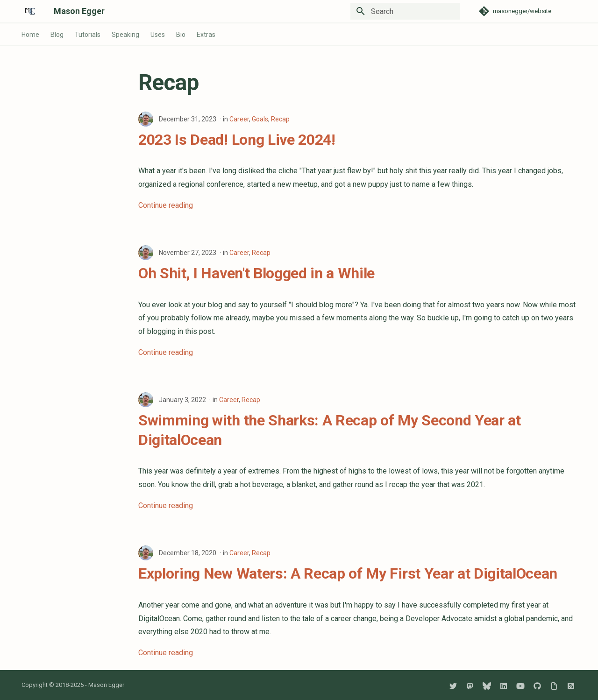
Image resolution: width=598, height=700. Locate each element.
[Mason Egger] (30, 11)
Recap (280, 119)
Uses (158, 35)
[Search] (405, 11)
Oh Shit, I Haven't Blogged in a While (256, 273)
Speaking (125, 35)
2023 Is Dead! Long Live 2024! (237, 140)
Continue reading (166, 205)
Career (239, 119)
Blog (57, 35)
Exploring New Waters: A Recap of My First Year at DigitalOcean (348, 573)
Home (30, 35)
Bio (181, 35)
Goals (260, 119)
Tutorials (88, 35)
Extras (206, 35)
